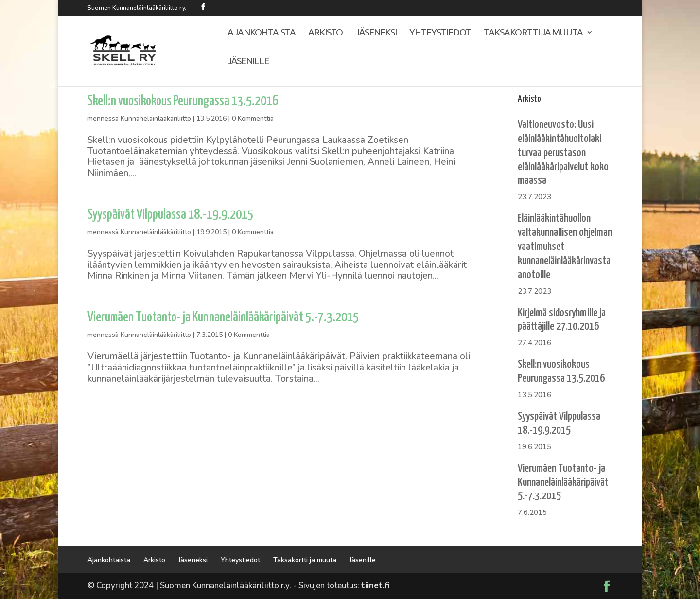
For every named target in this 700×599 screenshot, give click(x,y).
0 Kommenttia (253, 118)
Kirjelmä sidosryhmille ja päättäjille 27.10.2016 (562, 320)
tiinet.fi (375, 586)
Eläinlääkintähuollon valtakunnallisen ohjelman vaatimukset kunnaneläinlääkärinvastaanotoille (565, 247)
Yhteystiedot (408, 42)
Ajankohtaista (228, 42)
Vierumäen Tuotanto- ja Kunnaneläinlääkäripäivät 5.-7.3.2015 (223, 318)
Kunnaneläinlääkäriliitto (156, 118)
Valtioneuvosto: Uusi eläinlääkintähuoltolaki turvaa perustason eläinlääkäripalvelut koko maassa (563, 153)
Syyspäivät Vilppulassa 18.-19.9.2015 (170, 215)
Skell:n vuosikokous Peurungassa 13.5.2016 (183, 101)
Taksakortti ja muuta (502, 42)
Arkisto (292, 42)
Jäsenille (215, 70)
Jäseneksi (343, 42)
